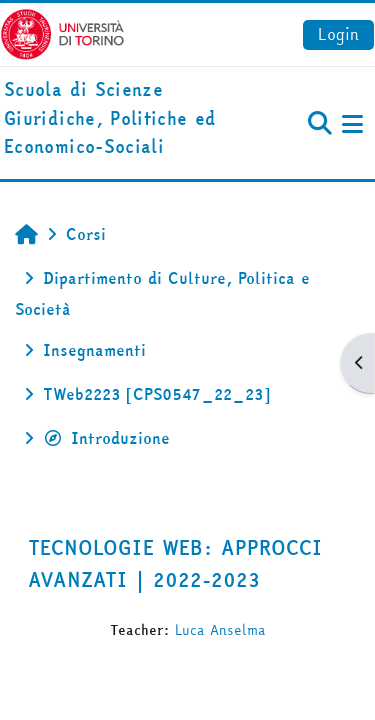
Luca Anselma (220, 630)
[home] (125, 119)
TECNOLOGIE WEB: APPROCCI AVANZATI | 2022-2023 (175, 563)
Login (338, 34)
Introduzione (106, 438)
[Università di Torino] (62, 32)
